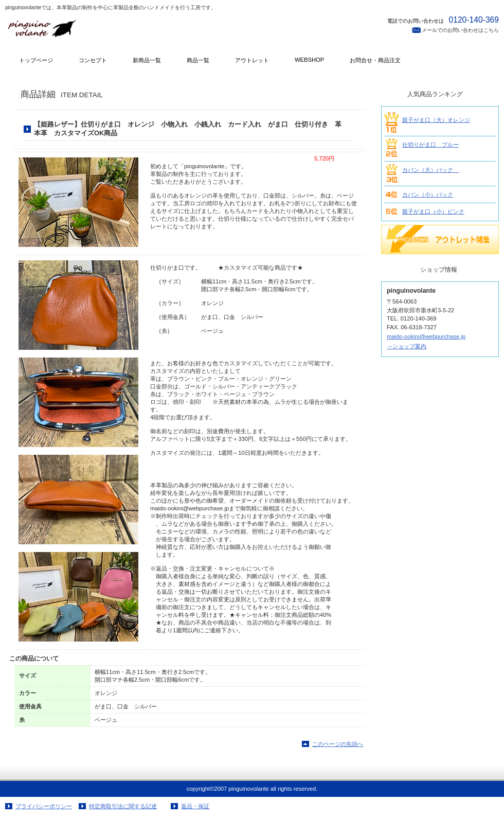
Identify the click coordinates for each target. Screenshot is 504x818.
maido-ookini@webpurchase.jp (426, 336)
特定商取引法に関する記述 (123, 806)
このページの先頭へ (338, 744)
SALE (440, 239)
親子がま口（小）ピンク (433, 211)
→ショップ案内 (407, 346)
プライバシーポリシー (44, 806)
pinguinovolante (108, 32)
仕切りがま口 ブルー (430, 145)
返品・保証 (195, 806)
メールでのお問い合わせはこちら (460, 30)
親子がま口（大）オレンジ (436, 120)
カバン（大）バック (430, 170)
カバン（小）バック (428, 194)
